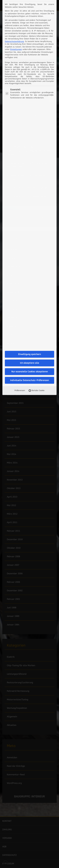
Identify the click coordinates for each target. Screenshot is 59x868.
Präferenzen (20, 179)
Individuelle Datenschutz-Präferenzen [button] (29, 169)
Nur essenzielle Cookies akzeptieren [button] (30, 160)
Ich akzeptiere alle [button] (29, 151)
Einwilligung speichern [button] (29, 143)
